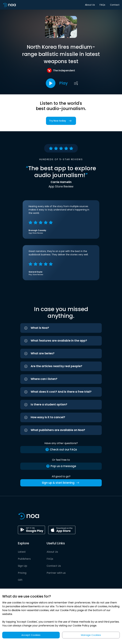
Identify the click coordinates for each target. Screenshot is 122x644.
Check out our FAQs (61, 450)
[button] (61, 328)
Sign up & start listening (61, 483)
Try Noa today (61, 121)
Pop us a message (61, 466)
